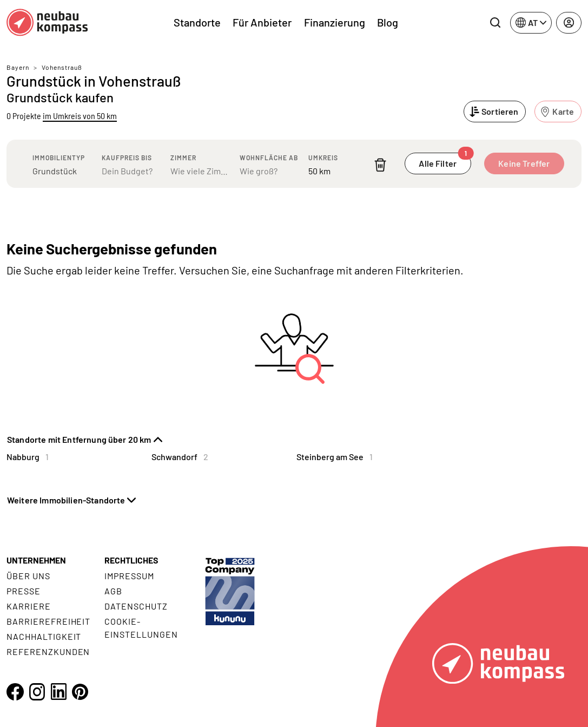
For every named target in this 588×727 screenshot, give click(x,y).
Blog (388, 22)
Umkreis (323, 158)
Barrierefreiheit (48, 621)
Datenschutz (136, 606)
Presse (24, 591)
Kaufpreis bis (127, 158)
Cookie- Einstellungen (141, 628)
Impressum (129, 576)
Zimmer (183, 158)
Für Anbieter (262, 22)
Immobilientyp (59, 158)
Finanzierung (335, 22)
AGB (113, 591)
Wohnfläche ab (269, 158)
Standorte (197, 22)
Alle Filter (445, 161)
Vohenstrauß (62, 67)
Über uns (28, 576)
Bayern (18, 67)
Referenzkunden (48, 651)
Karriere (29, 606)
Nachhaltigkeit (44, 636)
